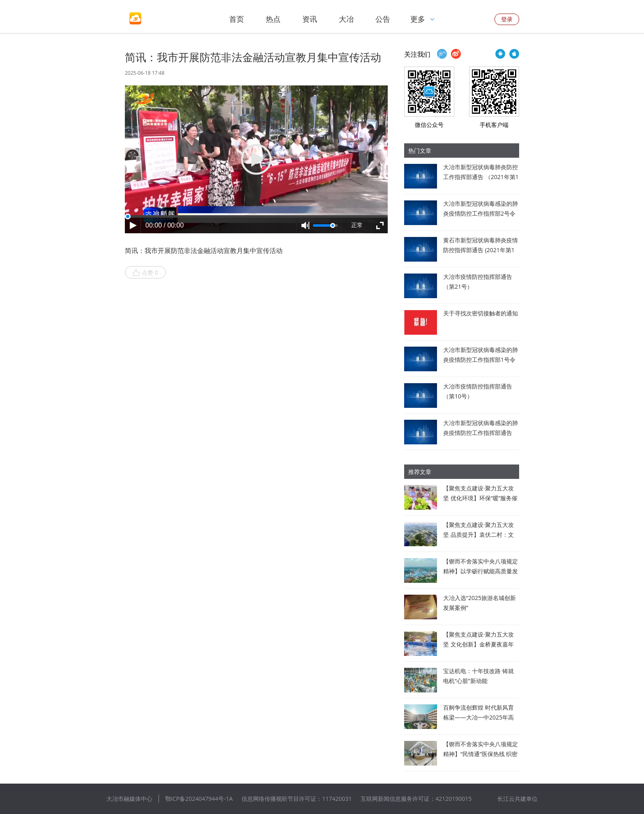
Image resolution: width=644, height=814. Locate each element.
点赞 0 (145, 273)
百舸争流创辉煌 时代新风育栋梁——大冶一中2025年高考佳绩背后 (478, 717)
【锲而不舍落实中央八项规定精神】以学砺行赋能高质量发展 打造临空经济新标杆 (481, 571)
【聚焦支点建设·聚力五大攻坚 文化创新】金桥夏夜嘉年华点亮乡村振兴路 (478, 644)
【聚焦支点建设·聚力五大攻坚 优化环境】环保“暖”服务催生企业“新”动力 (480, 498)
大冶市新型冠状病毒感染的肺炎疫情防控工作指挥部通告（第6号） (481, 433)
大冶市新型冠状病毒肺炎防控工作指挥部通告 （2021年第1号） (481, 177)
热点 (273, 19)
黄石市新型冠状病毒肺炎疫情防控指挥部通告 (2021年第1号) (481, 250)
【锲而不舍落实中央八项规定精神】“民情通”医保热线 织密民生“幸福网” (481, 754)
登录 (507, 19)
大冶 (346, 19)
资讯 (310, 19)
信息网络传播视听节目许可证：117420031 (297, 799)
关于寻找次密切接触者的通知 (481, 313)
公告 (383, 19)
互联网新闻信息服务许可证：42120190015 (416, 799)
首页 (237, 19)
